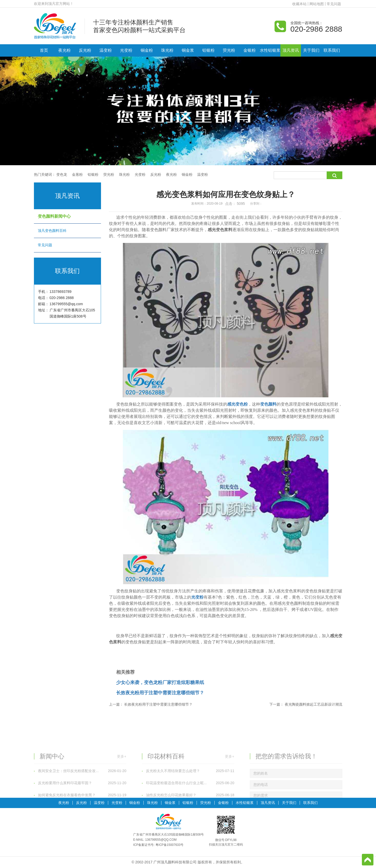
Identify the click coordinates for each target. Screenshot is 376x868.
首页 (44, 50)
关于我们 (311, 50)
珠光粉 (167, 50)
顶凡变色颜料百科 (67, 231)
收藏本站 (299, 4)
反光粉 (85, 50)
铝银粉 (208, 50)
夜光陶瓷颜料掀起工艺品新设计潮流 (314, 704)
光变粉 (126, 50)
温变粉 (106, 50)
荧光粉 (229, 50)
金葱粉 (77, 174)
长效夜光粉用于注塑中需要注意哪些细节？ (160, 693)
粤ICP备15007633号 (169, 845)
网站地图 (317, 4)
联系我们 (332, 50)
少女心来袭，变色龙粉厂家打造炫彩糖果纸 (160, 682)
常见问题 (334, 4)
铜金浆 (188, 50)
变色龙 (62, 174)
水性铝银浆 (270, 50)
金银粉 (250, 50)
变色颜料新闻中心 (67, 216)
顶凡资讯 (291, 50)
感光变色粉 (237, 404)
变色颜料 (268, 404)
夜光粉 (65, 50)
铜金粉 (147, 50)
